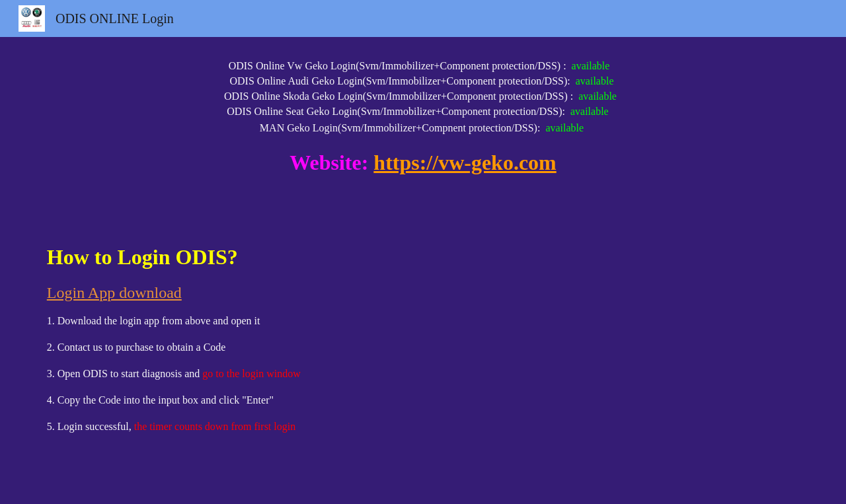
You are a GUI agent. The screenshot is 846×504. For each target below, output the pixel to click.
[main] (423, 128)
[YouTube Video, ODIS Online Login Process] (619, 362)
